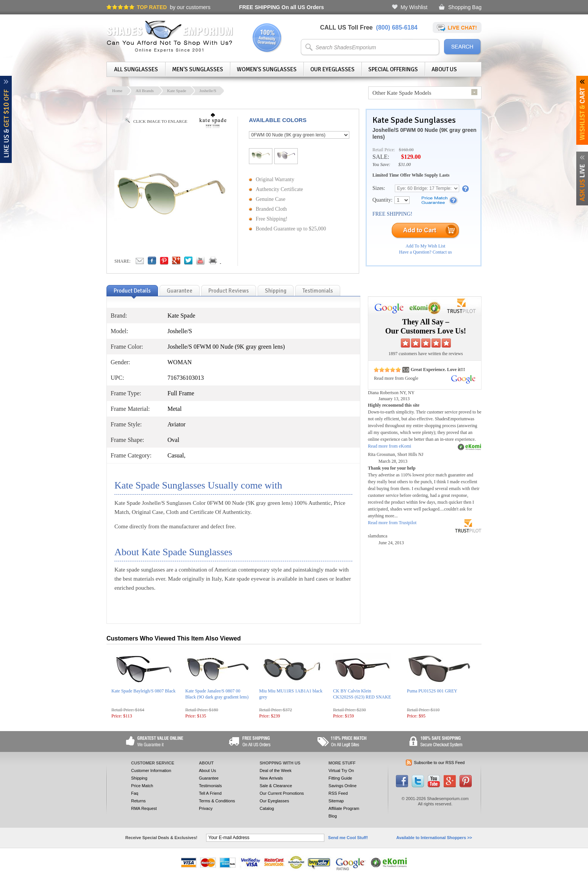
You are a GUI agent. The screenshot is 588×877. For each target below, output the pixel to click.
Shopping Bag (465, 7)
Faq (135, 793)
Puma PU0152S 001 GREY (432, 691)
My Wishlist (414, 7)
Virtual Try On (341, 771)
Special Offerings (393, 69)
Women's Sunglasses (267, 69)
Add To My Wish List (426, 246)
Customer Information (151, 771)
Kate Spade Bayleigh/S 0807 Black (143, 691)
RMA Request (144, 808)
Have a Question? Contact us (425, 252)
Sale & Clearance (276, 786)
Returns (138, 801)
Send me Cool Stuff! (348, 838)
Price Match (142, 786)
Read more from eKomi (389, 446)
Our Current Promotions (282, 793)
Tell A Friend (210, 793)
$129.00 (411, 157)
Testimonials (210, 786)
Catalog (267, 808)
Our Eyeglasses (332, 69)
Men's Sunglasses (198, 69)
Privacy (206, 808)
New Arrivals (271, 778)
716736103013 (186, 378)
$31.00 (404, 164)
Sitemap (336, 801)
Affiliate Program (344, 808)
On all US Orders (281, 7)
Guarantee (209, 778)
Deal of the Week (275, 771)
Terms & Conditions (217, 801)
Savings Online (342, 786)
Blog (333, 816)
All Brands (145, 91)
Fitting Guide (340, 778)
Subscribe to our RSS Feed (439, 763)
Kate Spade (177, 91)
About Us (444, 69)
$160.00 (406, 150)
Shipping (139, 778)
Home (117, 91)
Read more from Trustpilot (392, 523)
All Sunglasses (136, 69)
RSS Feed (338, 793)
